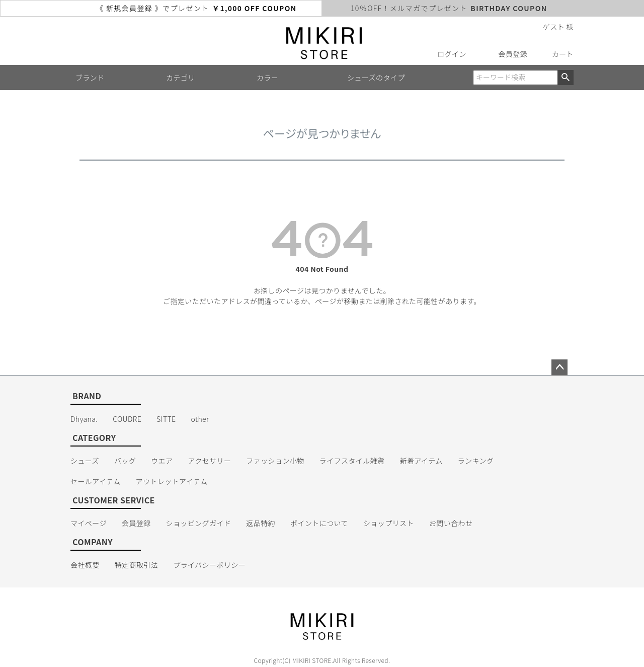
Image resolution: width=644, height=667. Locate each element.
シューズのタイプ (376, 78)
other (200, 419)
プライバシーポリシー (209, 565)
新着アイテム (421, 461)
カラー (267, 78)
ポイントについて (319, 523)
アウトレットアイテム (172, 481)
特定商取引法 (137, 565)
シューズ (85, 461)
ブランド (90, 78)
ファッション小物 (275, 461)
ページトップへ (559, 367)
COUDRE (127, 419)
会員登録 (513, 54)
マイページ (89, 523)
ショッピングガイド (199, 523)
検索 (565, 78)
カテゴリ (181, 78)
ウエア (162, 461)
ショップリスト (389, 523)
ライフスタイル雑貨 (352, 461)
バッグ (125, 461)
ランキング (476, 461)
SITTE (166, 419)
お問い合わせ (451, 523)
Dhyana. (84, 419)
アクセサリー (210, 461)
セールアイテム (96, 481)
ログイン (452, 54)
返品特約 (261, 523)
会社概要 (85, 565)
